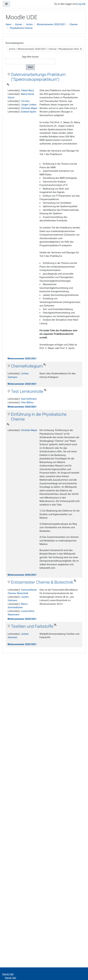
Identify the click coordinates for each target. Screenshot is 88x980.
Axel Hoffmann (29, 399)
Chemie (73, 24)
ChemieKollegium (27, 366)
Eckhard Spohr (29, 112)
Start (30, 67)
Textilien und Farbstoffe (32, 626)
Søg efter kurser (30, 57)
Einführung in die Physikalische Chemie (39, 417)
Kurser (19, 24)
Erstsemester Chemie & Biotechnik (42, 582)
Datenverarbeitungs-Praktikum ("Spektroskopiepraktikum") (38, 77)
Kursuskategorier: (15, 43)
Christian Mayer (29, 108)
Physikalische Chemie (21, 28)
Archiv (29, 24)
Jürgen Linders (29, 105)
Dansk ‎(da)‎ (8, 974)
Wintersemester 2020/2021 (51, 24)
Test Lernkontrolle (27, 391)
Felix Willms (27, 402)
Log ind (81, 4)
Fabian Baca (27, 90)
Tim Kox (25, 101)
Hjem (8, 24)
